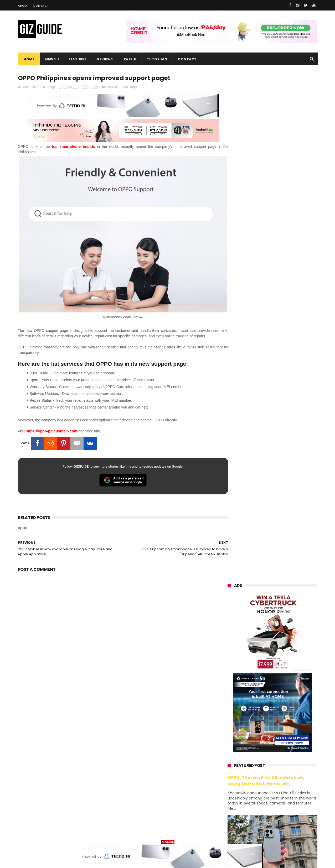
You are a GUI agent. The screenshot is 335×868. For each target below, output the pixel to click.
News (50, 59)
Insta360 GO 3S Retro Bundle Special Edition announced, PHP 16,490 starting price (285, 609)
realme (230, 737)
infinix (258, 747)
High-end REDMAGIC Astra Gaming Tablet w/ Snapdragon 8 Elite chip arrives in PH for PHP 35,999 (285, 636)
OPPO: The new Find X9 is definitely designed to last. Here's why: (266, 272)
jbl (256, 805)
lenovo (230, 757)
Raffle (129, 59)
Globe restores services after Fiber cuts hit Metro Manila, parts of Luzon (284, 490)
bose (281, 835)
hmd (257, 825)
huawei (230, 718)
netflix (230, 786)
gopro (283, 825)
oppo (134, 87)
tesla (229, 835)
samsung (266, 718)
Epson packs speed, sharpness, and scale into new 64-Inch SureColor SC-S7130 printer (285, 561)
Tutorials (156, 59)
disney (230, 825)
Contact (41, 6)
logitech (231, 805)
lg (285, 747)
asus (288, 737)
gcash (279, 767)
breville (255, 835)
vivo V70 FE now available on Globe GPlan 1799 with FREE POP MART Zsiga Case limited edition (286, 537)
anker (263, 815)
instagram (233, 815)
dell (279, 805)
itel (282, 786)
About (24, 6)
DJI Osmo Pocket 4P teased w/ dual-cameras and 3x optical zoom (285, 514)
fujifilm (257, 776)
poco (228, 776)
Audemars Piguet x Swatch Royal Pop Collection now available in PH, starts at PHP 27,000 (282, 465)
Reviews (105, 59)
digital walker (235, 796)
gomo (290, 815)
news (124, 87)
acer (228, 767)
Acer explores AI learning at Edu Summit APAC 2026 (286, 582)
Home (29, 59)
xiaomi (259, 728)
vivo (288, 728)
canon (258, 786)
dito (253, 767)
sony (288, 757)
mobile (112, 87)
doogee (270, 796)
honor (260, 737)
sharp (286, 776)
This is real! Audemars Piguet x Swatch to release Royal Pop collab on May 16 (284, 438)
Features (77, 59)
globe (229, 747)
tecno (261, 757)
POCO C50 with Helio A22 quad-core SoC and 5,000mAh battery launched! (286, 661)
